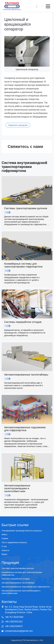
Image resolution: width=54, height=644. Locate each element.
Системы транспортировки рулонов (27, 211)
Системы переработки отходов (27, 324)
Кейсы (4, 534)
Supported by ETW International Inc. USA (27, 640)
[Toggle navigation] (48, 6)
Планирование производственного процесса (22, 531)
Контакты (9, 602)
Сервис (5, 538)
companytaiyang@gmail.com (19, 631)
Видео (4, 554)
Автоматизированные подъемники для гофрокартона (27, 431)
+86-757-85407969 (14, 617)
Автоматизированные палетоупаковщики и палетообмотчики (27, 491)
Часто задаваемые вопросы (14, 542)
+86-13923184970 (14, 626)
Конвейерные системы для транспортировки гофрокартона (27, 268)
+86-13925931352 (14, 622)
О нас (4, 546)
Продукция (10, 563)
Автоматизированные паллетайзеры (27, 377)
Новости (5, 550)
